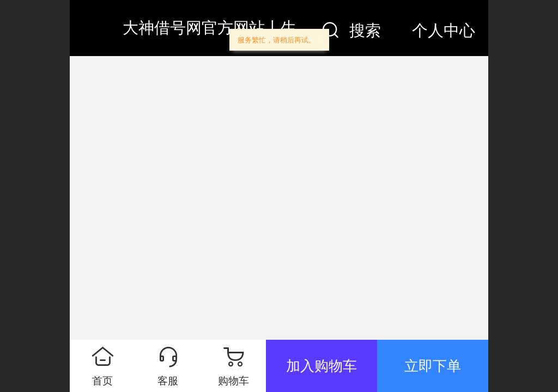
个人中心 (444, 30)
